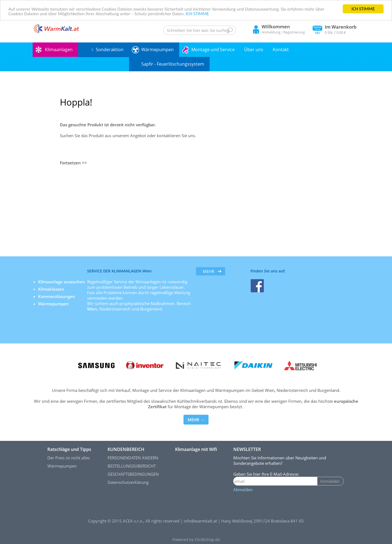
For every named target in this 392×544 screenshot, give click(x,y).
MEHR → (196, 420)
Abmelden (243, 490)
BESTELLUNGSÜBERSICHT (132, 466)
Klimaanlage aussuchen (62, 282)
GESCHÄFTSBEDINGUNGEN (133, 474)
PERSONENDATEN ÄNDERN (133, 458)
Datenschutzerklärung (128, 482)
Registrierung (294, 32)
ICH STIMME (363, 9)
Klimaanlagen (59, 50)
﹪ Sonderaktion (107, 50)
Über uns (254, 50)
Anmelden (330, 481)
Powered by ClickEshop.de (196, 540)
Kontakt (281, 50)
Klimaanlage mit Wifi (196, 449)
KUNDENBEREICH (126, 449)
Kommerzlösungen (57, 296)
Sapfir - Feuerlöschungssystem (173, 64)
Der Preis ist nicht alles (69, 458)
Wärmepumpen (157, 50)
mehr (209, 271)
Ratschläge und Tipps (69, 449)
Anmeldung (271, 32)
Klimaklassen (52, 289)
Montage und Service (213, 50)
